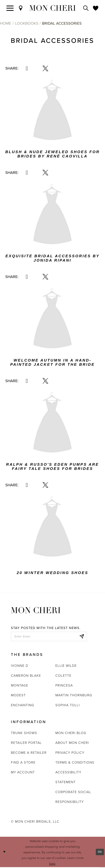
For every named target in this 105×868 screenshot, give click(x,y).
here (52, 864)
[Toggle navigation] (10, 8)
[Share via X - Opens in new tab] (45, 68)
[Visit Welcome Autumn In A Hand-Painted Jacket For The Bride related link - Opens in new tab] (52, 320)
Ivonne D (20, 667)
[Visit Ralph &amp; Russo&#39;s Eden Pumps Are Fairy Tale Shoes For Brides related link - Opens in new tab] (52, 424)
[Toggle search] (86, 8)
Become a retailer (29, 753)
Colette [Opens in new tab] (63, 676)
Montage (20, 686)
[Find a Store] (21, 8)
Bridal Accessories (62, 23)
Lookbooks (27, 23)
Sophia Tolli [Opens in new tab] (67, 706)
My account (23, 773)
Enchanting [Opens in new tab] (23, 706)
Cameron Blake (26, 676)
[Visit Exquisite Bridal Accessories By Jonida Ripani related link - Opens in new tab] (52, 216)
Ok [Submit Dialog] (100, 853)
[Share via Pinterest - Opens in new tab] (27, 68)
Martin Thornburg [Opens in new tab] (74, 696)
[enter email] (49, 637)
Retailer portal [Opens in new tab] (26, 744)
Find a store (23, 763)
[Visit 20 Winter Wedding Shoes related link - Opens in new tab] (52, 528)
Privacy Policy (70, 753)
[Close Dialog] (5, 853)
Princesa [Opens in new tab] (64, 686)
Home (6, 23)
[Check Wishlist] (96, 8)
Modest (18, 696)
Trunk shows (24, 734)
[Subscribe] (81, 637)
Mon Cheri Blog (71, 734)
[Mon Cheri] (36, 610)
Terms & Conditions (75, 763)
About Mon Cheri (72, 744)
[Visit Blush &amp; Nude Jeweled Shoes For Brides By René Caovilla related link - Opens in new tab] (52, 111)
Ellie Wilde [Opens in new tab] (66, 667)
